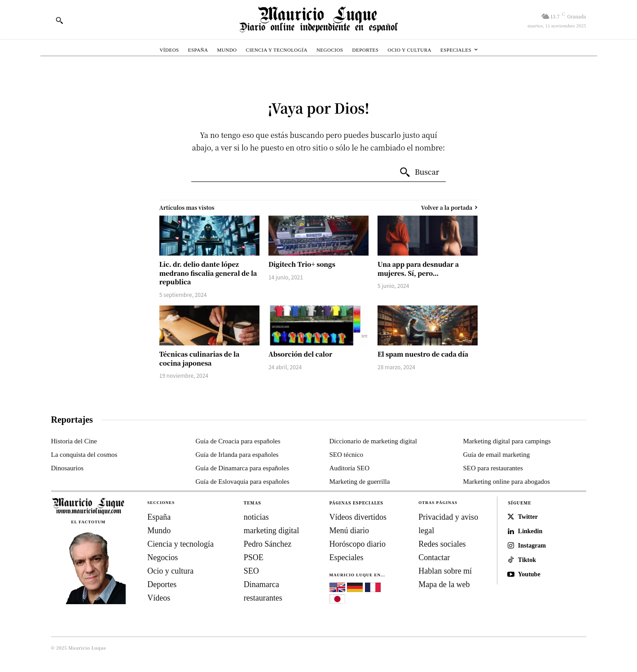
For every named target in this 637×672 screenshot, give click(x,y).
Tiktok (527, 560)
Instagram (532, 546)
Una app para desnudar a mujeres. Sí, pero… (418, 269)
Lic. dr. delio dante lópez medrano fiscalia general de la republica (208, 273)
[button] (59, 20)
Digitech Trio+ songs (302, 264)
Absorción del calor (300, 354)
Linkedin (530, 531)
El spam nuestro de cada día (423, 354)
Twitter (528, 517)
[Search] (419, 172)
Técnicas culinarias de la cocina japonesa (200, 358)
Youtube (529, 574)
